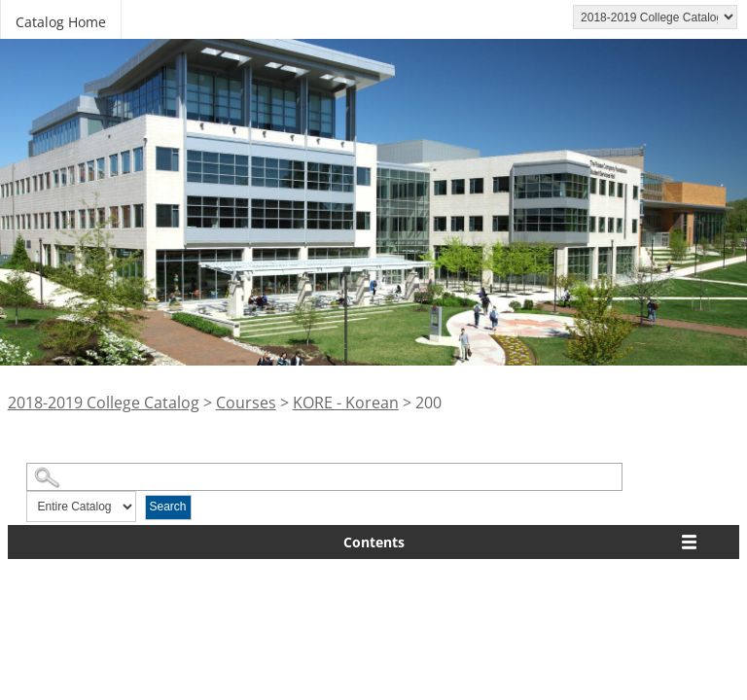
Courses (246, 402)
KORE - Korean (346, 402)
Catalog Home (61, 22)
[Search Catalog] (325, 477)
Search (168, 507)
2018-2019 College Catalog (104, 402)
